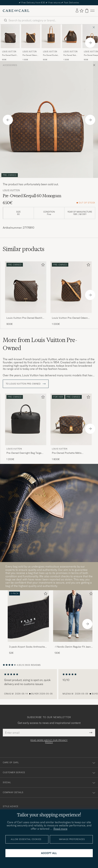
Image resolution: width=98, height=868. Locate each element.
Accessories (10, 65)
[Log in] (77, 11)
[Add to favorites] (42, 265)
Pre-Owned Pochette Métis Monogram (67, 453)
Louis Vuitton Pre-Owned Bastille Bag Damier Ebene (25, 318)
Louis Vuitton (9, 52)
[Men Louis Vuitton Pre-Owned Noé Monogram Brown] (72, 36)
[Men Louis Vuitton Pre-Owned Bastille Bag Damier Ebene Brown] (10, 36)
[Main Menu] (92, 11)
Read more (60, 829)
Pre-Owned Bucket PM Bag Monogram (51, 55)
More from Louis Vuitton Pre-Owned (40, 344)
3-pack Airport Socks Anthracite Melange (27, 647)
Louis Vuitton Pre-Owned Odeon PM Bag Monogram (70, 318)
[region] (49, 684)
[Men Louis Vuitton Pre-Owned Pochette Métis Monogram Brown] (71, 419)
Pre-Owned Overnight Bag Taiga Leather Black (24, 453)
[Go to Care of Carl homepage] (16, 11)
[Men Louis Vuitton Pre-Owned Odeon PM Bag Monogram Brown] (31, 36)
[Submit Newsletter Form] (91, 733)
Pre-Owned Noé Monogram (70, 55)
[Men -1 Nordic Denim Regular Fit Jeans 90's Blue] (74, 616)
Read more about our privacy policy (49, 741)
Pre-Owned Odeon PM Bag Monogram (30, 55)
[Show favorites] (81, 11)
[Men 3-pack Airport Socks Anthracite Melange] (28, 616)
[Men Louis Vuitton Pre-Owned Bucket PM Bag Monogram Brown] (51, 36)
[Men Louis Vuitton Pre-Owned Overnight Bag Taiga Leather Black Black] (26, 419)
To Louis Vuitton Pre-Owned (26, 384)
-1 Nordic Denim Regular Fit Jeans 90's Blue (73, 647)
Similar (24, 249)
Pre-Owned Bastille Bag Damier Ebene (10, 55)
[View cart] (87, 11)
